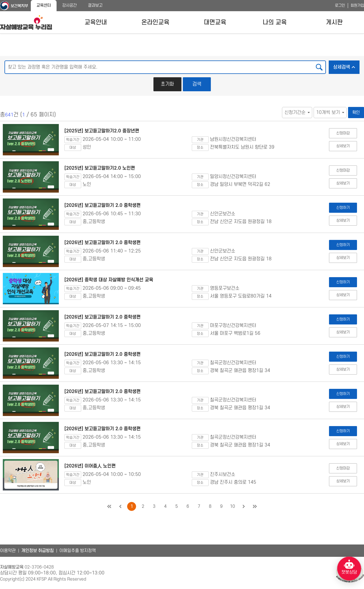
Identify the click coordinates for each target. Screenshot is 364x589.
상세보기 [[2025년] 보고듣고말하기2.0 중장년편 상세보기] (343, 146)
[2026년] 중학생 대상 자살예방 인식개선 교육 (109, 280)
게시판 (334, 22)
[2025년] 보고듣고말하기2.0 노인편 (100, 168)
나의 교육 (275, 22)
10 (232, 506)
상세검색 (346, 66)
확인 (356, 113)
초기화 (167, 84)
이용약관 (8, 551)
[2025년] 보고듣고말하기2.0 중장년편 (102, 131)
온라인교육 (155, 22)
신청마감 (343, 133)
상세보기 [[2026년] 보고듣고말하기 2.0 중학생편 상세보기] (343, 220)
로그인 (340, 5)
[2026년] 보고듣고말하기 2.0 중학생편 (102, 205)
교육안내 (96, 22)
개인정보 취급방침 (38, 551)
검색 (197, 84)
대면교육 (215, 22)
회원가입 (357, 5)
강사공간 (69, 5)
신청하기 (343, 208)
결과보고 (95, 5)
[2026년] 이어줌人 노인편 (90, 466)
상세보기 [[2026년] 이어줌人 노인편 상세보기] (343, 481)
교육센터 (44, 5)
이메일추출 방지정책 (78, 551)
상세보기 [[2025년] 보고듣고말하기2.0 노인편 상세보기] (343, 183)
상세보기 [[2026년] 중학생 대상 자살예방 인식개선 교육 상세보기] (343, 295)
